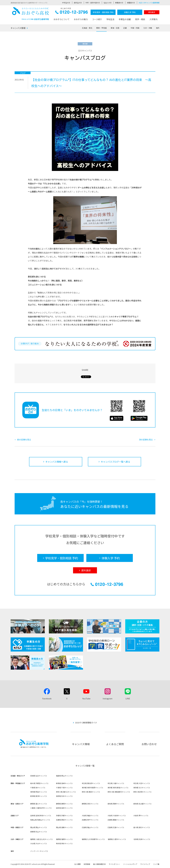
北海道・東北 (87, 28)
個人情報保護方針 (99, 864)
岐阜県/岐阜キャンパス (64, 808)
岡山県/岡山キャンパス (39, 827)
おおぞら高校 (31, 14)
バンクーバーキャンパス (39, 851)
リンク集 (156, 864)
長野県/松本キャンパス (64, 796)
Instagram (108, 698)
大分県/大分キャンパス (39, 843)
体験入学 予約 (130, 12)
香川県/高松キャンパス (142, 827)
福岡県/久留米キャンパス (117, 839)
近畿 (125, 28)
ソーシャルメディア (130, 864)
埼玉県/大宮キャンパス (142, 783)
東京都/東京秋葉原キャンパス (93, 788)
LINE (128, 698)
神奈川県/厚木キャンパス (142, 792)
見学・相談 (140, 19)
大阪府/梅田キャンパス (90, 815)
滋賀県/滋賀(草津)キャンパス (41, 815)
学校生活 (110, 19)
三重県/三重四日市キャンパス (41, 808)
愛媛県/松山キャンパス (39, 832)
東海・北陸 (115, 28)
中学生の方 (66, 3)
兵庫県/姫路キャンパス (116, 820)
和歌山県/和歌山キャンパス (40, 820)
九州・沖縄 (148, 28)
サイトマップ (145, 864)
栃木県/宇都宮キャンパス (39, 783)
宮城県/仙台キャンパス (39, 776)
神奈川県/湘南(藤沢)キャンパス (119, 792)
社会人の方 (108, 3)
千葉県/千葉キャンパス (64, 788)
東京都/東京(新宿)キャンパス (118, 788)
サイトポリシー (114, 864)
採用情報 (87, 864)
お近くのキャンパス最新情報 (149, 3)
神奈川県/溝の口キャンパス (66, 792)
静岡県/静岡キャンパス (64, 804)
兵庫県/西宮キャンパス (64, 820)
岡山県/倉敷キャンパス (64, 827)
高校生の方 (78, 3)
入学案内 (153, 19)
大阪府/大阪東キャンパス (117, 815)
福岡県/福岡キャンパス (64, 839)
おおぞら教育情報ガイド (86, 723)
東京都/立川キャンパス (142, 788)
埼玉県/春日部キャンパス (91, 783)
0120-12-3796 (72, 13)
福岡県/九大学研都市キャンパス (93, 839)
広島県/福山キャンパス (90, 827)
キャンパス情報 (18, 28)
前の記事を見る (24, 440)
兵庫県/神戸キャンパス (90, 820)
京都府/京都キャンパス (64, 815)
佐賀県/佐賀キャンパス (142, 839)
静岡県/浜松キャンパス (90, 804)
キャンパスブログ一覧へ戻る (115, 462)
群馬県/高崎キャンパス (64, 783)
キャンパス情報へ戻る (57, 462)
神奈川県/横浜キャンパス (91, 792)
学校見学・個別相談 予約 (103, 12)
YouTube (86, 698)
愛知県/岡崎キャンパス (116, 804)
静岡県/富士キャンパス (39, 804)
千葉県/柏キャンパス (38, 788)
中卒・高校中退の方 (93, 3)
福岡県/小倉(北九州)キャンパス (42, 839)
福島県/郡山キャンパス (64, 776)
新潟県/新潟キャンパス (39, 796)
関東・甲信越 (101, 28)
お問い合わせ (149, 744)
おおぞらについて (61, 19)
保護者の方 (131, 3)
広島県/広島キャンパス (116, 827)
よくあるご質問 (115, 744)
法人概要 (77, 864)
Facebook (47, 698)
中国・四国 (135, 28)
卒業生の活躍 (125, 19)
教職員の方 (119, 3)
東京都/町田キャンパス (39, 792)
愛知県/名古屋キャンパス (142, 804)
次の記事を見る (146, 440)
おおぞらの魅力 (81, 19)
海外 (158, 28)
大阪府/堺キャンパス (141, 815)
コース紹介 (97, 19)
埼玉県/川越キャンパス (116, 783)
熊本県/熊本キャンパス (64, 843)
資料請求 (152, 12)
